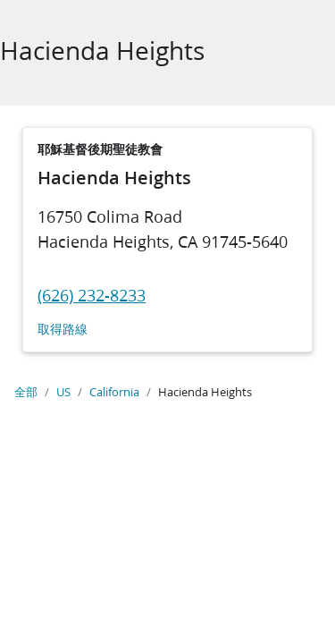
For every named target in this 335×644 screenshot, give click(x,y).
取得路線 (63, 330)
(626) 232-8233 (92, 295)
